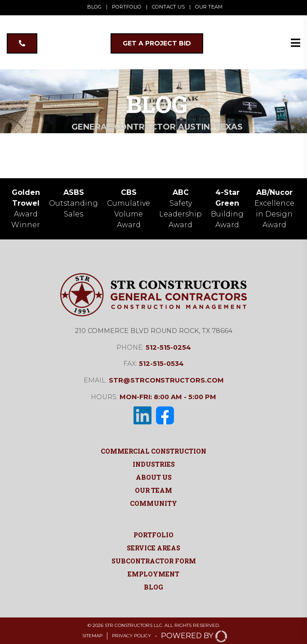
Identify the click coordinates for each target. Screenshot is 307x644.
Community (153, 503)
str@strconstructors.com (166, 380)
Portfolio (153, 535)
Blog (153, 587)
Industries (154, 464)
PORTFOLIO (127, 7)
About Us (154, 477)
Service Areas (153, 548)
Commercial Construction (153, 451)
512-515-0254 (168, 347)
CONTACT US (168, 7)
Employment (153, 574)
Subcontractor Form (154, 561)
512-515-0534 (161, 364)
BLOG (94, 7)
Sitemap (92, 636)
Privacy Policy (131, 636)
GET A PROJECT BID (157, 43)
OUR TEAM (209, 7)
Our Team (153, 490)
